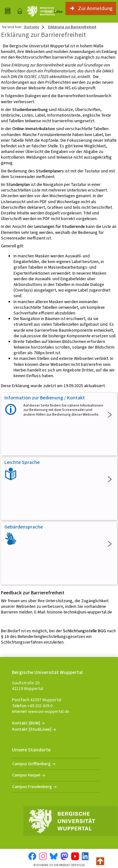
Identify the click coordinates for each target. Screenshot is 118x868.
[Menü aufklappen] (8, 11)
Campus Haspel (26, 775)
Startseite (31, 27)
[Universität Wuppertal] (42, 11)
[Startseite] (20, 11)
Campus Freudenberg (32, 787)
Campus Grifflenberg (31, 764)
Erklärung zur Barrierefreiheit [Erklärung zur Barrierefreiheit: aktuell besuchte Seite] (72, 27)
